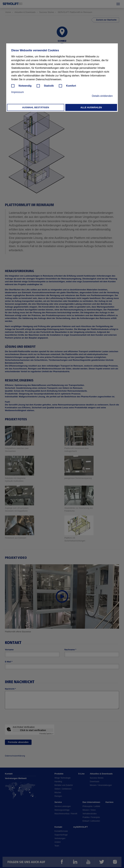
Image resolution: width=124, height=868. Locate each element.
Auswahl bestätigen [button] (36, 107)
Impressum (18, 92)
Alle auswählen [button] (91, 107)
